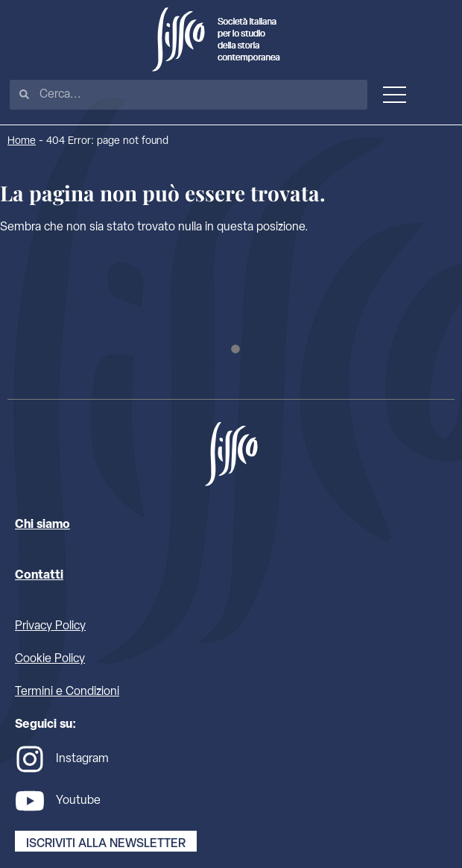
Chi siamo (42, 525)
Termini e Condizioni (67, 692)
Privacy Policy (50, 626)
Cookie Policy (50, 659)
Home (22, 141)
